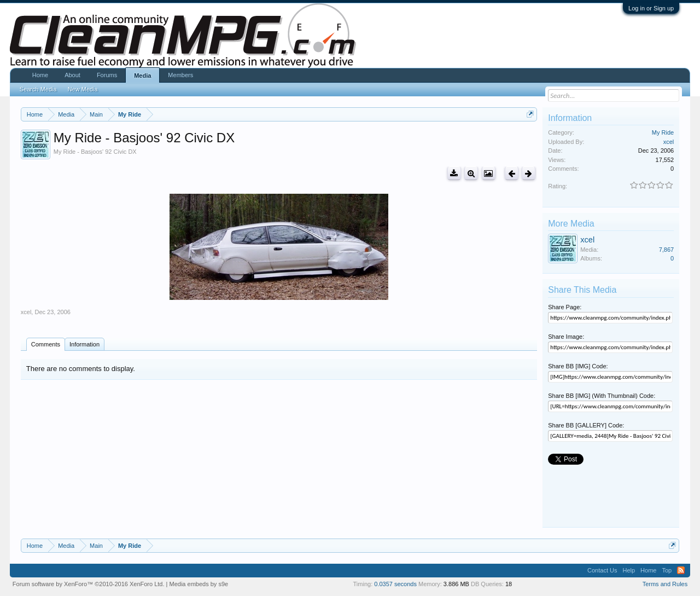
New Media (83, 89)
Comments (46, 344)
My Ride (663, 132)
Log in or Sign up (651, 8)
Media (142, 76)
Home (40, 75)
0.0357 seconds (395, 584)
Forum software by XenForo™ (89, 584)
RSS (681, 570)
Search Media (38, 89)
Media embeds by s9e (199, 584)
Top (667, 570)
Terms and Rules (665, 584)
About (72, 75)
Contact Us (602, 570)
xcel (26, 312)
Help (629, 570)
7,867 (667, 250)
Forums (107, 75)
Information (84, 344)
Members (180, 75)
